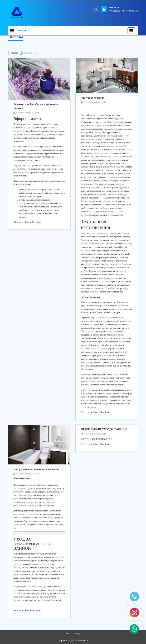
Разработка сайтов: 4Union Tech (73, 640)
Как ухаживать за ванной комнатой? (36, 469)
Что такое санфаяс (92, 98)
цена (84, 397)
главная (14, 53)
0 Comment (19, 222)
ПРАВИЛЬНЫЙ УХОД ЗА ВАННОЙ (104, 429)
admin (39, 222)
